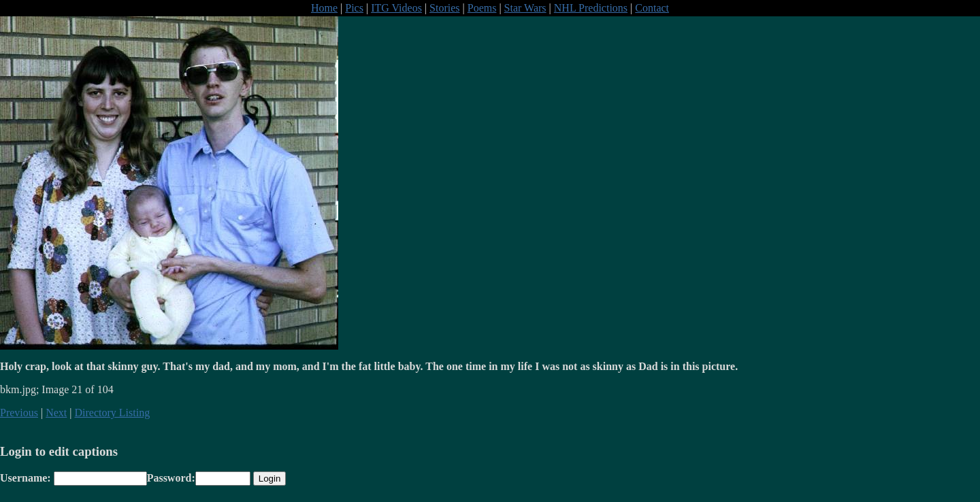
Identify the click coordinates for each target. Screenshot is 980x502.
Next (56, 413)
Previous (19, 413)
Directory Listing (113, 413)
